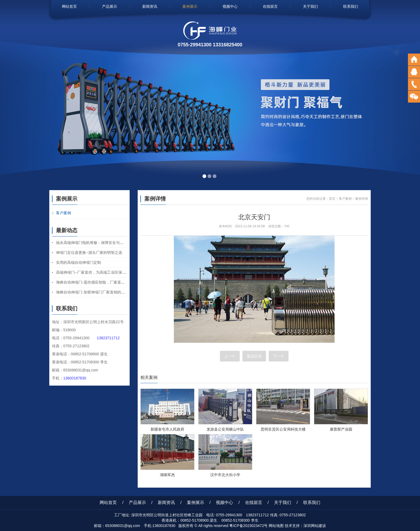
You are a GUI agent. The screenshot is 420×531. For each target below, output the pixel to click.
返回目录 (254, 356)
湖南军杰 (167, 475)
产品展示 (110, 6)
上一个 (230, 356)
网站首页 (69, 6)
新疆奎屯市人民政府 (167, 429)
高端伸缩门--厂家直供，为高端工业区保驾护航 (95, 272)
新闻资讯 (150, 6)
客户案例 (63, 213)
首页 (332, 199)
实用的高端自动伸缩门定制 (78, 262)
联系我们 (351, 6)
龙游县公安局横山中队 (225, 429)
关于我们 (310, 6)
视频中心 (230, 6)
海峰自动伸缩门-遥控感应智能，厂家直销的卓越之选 (100, 282)
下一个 (279, 356)
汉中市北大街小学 (225, 475)
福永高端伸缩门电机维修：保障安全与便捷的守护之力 (101, 243)
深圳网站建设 (315, 526)
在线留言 (270, 6)
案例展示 (190, 6)
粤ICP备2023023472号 (248, 526)
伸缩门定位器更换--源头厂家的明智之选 (89, 253)
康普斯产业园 (341, 429)
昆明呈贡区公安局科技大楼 (283, 429)
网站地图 (276, 526)
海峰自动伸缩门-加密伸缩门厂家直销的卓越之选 (96, 292)
